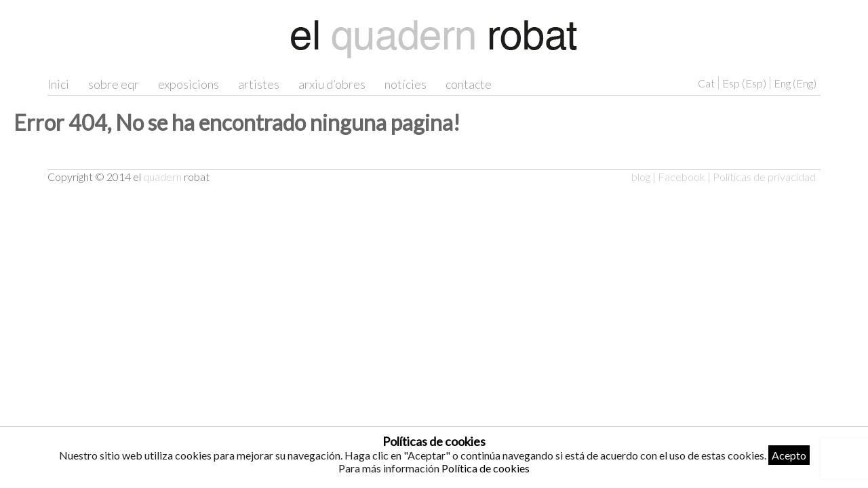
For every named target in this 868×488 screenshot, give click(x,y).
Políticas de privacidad (764, 177)
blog (641, 177)
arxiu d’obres (332, 84)
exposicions (189, 84)
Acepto (789, 455)
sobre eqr (114, 84)
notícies (406, 84)
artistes (259, 84)
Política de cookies (486, 468)
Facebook (682, 177)
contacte (469, 84)
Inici (58, 84)
